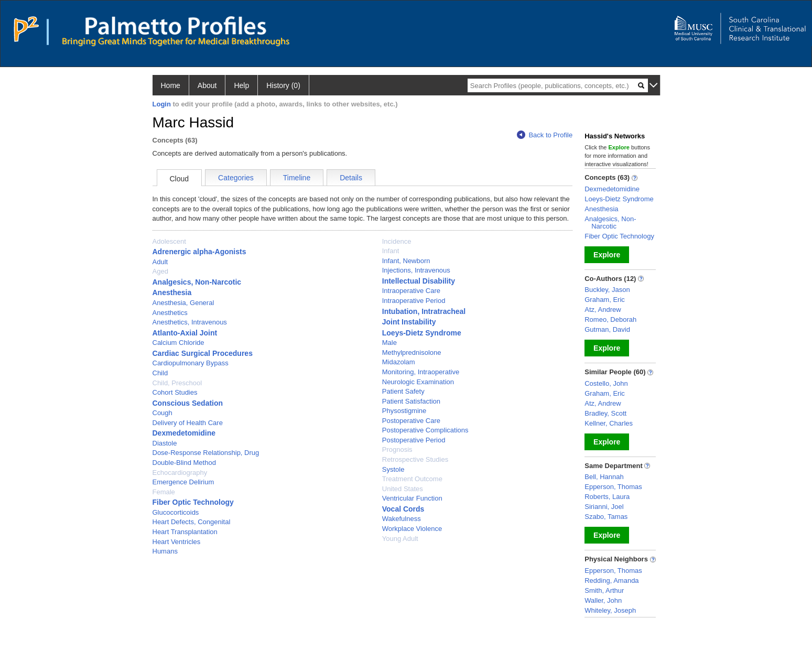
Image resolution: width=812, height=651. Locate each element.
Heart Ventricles (177, 542)
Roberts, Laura (607, 497)
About (207, 85)
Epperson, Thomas (613, 487)
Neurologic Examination (418, 382)
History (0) (283, 85)
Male (389, 343)
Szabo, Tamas (606, 517)
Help (241, 85)
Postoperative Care (411, 421)
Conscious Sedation (188, 403)
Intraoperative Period (414, 301)
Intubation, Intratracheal (424, 311)
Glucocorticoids (176, 512)
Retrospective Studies (415, 459)
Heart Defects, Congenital (192, 522)
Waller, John (603, 600)
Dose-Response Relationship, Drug (206, 453)
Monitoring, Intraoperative (421, 372)
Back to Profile (545, 135)
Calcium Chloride (178, 343)
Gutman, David (607, 329)
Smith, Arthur (604, 590)
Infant (391, 251)
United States (403, 489)
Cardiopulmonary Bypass (191, 363)
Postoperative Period (414, 440)
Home (171, 85)
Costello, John (606, 383)
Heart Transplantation (185, 532)
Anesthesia (172, 292)
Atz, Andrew (603, 310)
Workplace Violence (412, 529)
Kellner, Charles (609, 423)
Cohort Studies (175, 392)
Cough (163, 413)
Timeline (297, 178)
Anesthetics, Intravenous (190, 322)
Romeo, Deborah (610, 319)
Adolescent (169, 241)
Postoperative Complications (425, 430)
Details (351, 178)
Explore (607, 255)
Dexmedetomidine (184, 433)
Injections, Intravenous (416, 270)
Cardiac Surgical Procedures (203, 353)
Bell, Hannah (604, 477)
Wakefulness (402, 519)
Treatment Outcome (412, 479)
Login (162, 104)
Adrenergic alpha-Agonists (199, 252)
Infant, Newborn (406, 261)
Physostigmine (404, 411)
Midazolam (399, 362)
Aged (160, 271)
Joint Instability (409, 322)
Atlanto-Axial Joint (185, 333)
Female (164, 492)
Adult (160, 262)
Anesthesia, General (183, 303)
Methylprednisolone (412, 352)
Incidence (397, 241)
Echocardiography (180, 473)
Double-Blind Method (184, 463)
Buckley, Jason (607, 290)
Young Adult (400, 539)
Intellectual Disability (419, 281)
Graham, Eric (605, 300)
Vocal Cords (403, 509)
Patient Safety (403, 391)
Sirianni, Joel (604, 507)
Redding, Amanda (611, 581)
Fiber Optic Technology (193, 502)
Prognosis (397, 449)
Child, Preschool (177, 383)
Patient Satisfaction (411, 401)
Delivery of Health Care (188, 423)
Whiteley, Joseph (610, 610)
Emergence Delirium (183, 482)
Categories (236, 178)
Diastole (165, 443)
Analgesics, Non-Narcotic (197, 282)
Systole (393, 469)
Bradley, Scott (605, 413)
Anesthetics (170, 313)
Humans (165, 551)
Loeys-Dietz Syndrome (422, 333)
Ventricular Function (412, 498)
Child (160, 373)
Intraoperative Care (411, 291)
